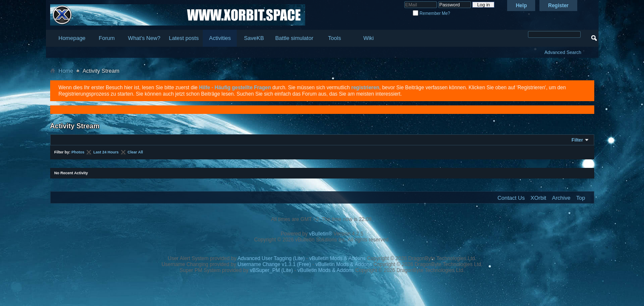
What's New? (144, 38)
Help (521, 6)
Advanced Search (563, 52)
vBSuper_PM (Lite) (271, 270)
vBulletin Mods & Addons (337, 258)
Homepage (72, 38)
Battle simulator (294, 38)
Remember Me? (431, 13)
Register (558, 6)
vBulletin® (321, 234)
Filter (577, 140)
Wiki (369, 38)
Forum (107, 38)
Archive (561, 198)
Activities (220, 38)
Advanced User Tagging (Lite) (271, 258)
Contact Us (511, 198)
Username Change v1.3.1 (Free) (274, 264)
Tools (335, 38)
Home (66, 71)
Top (581, 198)
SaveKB (254, 38)
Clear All (135, 152)
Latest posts (184, 38)
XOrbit (538, 198)
